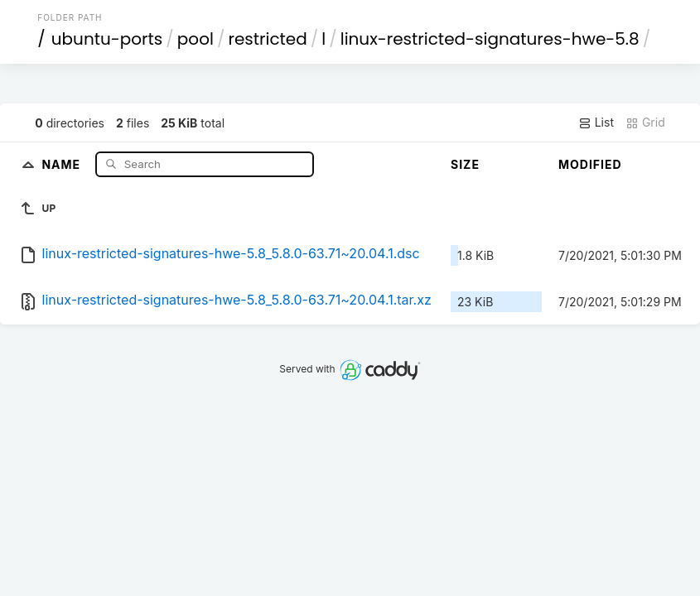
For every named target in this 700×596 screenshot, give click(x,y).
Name (63, 163)
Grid (645, 123)
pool (196, 39)
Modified (590, 164)
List (596, 123)
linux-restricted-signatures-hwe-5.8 (490, 39)
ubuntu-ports (107, 39)
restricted (267, 39)
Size (465, 164)
